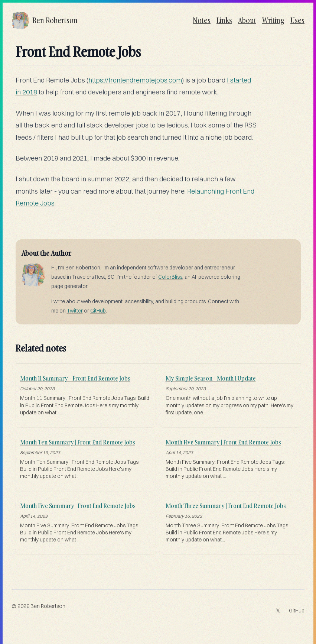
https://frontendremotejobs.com (135, 80)
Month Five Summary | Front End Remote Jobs (223, 442)
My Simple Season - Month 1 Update (211, 378)
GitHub (98, 311)
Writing (273, 20)
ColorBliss (170, 277)
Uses (297, 20)
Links (224, 20)
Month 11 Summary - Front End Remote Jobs (75, 378)
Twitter (75, 311)
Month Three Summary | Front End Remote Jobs (226, 506)
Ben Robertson (48, 606)
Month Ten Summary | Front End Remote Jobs (78, 442)
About (247, 20)
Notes (202, 20)
